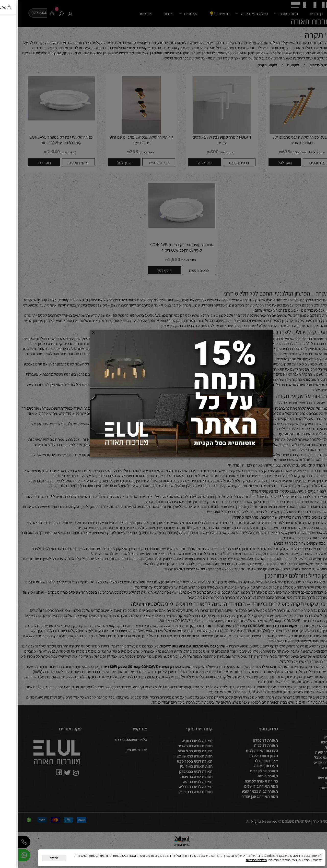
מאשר (36, 858)
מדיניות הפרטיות (238, 860)
